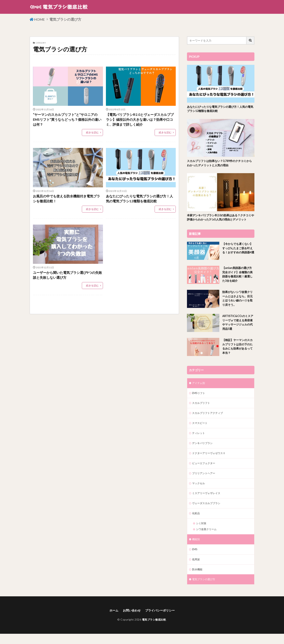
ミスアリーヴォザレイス (207, 501)
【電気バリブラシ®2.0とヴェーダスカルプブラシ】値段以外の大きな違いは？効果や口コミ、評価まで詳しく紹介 (140, 120)
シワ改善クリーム (207, 538)
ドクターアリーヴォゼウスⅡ (210, 460)
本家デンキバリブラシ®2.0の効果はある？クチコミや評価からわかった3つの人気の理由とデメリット (220, 221)
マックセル (199, 491)
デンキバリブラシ (203, 450)
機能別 (196, 549)
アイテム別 (199, 389)
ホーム (112, 621)
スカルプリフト (202, 409)
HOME (41, 19)
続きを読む (93, 133)
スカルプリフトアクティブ (209, 420)
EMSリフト (199, 399)
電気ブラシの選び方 (69, 19)
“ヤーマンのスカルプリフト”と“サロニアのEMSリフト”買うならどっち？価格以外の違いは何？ (68, 120)
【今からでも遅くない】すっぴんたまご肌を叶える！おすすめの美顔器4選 (237, 256)
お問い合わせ (131, 621)
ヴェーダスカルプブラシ (207, 512)
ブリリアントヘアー (205, 481)
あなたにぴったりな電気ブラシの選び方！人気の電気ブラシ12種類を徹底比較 (140, 200)
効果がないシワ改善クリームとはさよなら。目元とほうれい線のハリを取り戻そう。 (237, 304)
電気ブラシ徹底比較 (154, 630)
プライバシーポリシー (161, 621)
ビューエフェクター (205, 471)
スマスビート (200, 430)
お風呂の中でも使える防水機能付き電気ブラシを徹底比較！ (67, 200)
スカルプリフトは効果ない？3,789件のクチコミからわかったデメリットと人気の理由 (220, 164)
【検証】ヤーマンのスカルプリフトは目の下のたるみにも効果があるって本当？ (237, 352)
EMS (195, 559)
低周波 (196, 569)
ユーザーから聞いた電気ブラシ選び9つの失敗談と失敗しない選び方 (68, 277)
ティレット (199, 440)
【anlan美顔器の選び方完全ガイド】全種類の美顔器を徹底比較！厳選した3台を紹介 (238, 280)
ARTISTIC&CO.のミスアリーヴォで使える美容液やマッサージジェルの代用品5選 (237, 328)
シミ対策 (202, 532)
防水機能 (198, 579)
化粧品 (196, 522)
